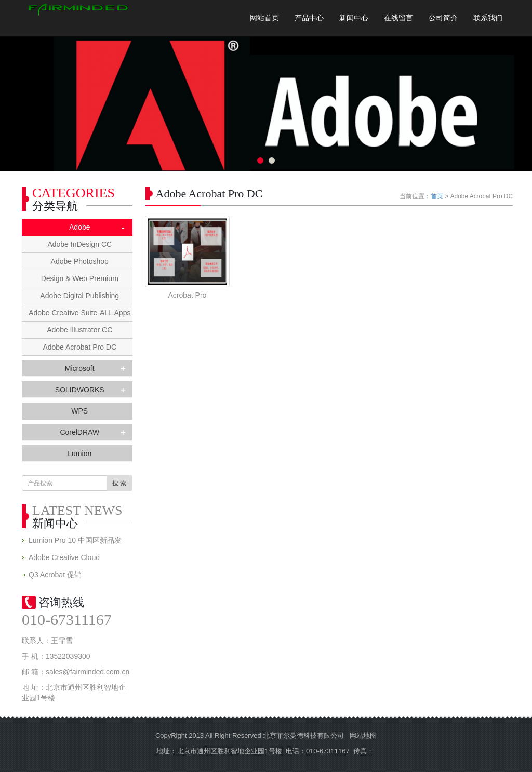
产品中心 (309, 18)
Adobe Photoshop (80, 261)
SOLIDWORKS (80, 390)
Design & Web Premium (80, 278)
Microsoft (80, 368)
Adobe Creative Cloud (64, 557)
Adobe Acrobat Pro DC (79, 347)
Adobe (79, 227)
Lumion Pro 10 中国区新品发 (75, 540)
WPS (79, 411)
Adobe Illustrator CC (79, 330)
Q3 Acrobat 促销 (55, 575)
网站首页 (264, 18)
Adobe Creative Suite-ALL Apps (79, 313)
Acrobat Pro (187, 295)
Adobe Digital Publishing (79, 296)
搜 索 (119, 483)
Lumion (79, 454)
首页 (437, 196)
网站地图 (363, 735)
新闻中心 (354, 18)
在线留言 (398, 18)
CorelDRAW (79, 432)
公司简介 (443, 18)
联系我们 (488, 18)
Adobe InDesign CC (79, 244)
